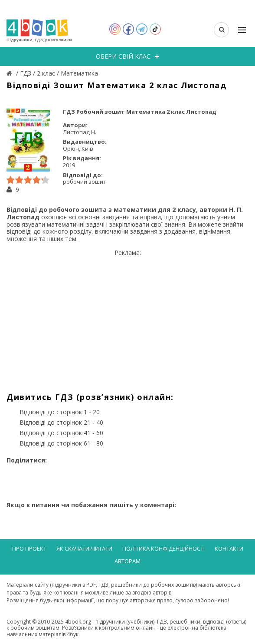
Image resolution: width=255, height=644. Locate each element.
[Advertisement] (127, 317)
